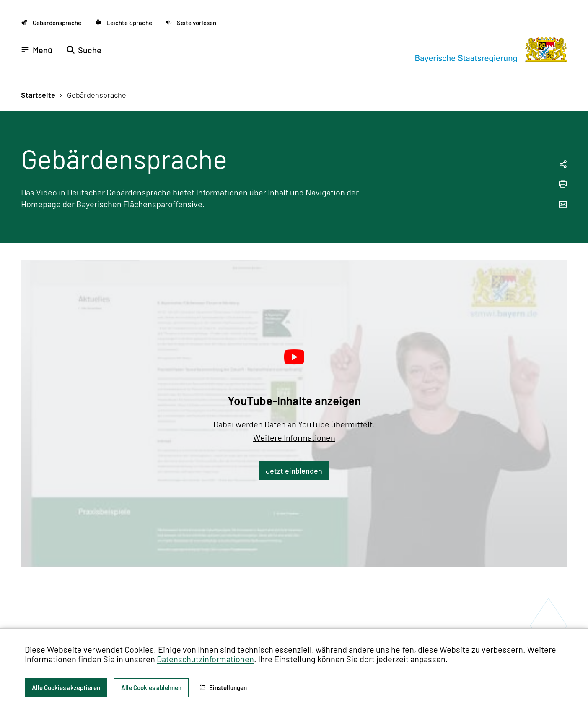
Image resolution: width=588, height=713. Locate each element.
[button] (191, 23)
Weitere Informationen (294, 437)
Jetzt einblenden (294, 471)
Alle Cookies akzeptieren (66, 687)
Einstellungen (223, 687)
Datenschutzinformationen (205, 659)
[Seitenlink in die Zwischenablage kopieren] (563, 164)
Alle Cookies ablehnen (151, 687)
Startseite (38, 95)
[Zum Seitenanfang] (570, 356)
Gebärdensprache (97, 95)
